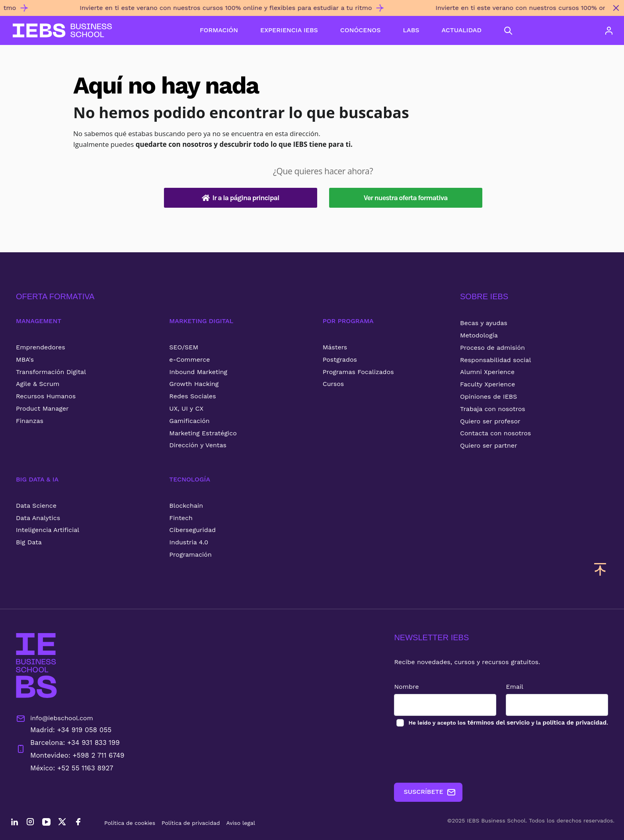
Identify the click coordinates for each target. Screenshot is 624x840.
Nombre (400, 687)
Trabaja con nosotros (493, 409)
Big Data (29, 542)
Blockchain (186, 506)
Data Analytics (38, 518)
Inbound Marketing (198, 372)
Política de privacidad (191, 823)
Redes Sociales (192, 396)
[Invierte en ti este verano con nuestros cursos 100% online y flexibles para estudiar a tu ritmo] (304, 11)
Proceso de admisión (492, 348)
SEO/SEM (184, 347)
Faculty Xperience (487, 384)
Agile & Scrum (38, 384)
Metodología (479, 335)
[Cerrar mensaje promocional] (616, 8)
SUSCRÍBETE (423, 792)
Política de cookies (130, 823)
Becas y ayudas (484, 323)
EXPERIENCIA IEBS (289, 30)
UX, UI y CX (186, 408)
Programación (190, 554)
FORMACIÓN (219, 30)
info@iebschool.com (55, 719)
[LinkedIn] (14, 823)
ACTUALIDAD (462, 30)
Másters (335, 347)
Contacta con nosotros (495, 433)
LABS (411, 30)
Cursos (333, 384)
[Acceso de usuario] (609, 31)
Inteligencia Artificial (48, 530)
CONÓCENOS (361, 30)
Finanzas (30, 421)
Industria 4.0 (189, 542)
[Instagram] (30, 823)
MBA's (25, 360)
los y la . (504, 723)
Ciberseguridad (192, 530)
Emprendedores (41, 347)
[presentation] (448, 755)
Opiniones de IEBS (488, 397)
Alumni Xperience (487, 372)
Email (511, 687)
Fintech (181, 518)
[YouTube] (46, 823)
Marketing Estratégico (203, 433)
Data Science (36, 506)
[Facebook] (78, 823)
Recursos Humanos (46, 396)
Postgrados (340, 360)
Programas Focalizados (358, 372)
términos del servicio (493, 723)
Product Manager (42, 408)
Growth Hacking (194, 384)
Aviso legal (241, 823)
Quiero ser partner (488, 445)
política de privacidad (573, 723)
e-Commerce (189, 360)
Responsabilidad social (495, 360)
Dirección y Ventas (198, 445)
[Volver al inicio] (62, 30)
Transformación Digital (51, 372)
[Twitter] (62, 823)
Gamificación (189, 421)
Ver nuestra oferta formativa (406, 198)
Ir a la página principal (241, 198)
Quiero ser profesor (490, 421)
